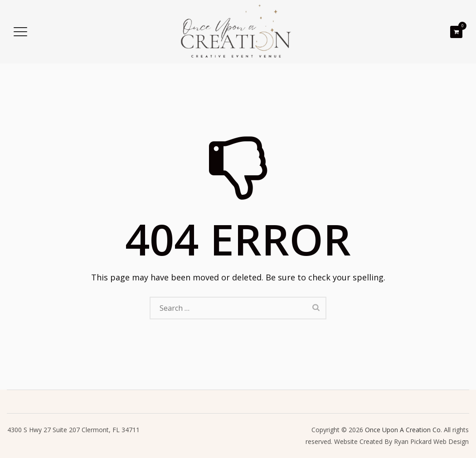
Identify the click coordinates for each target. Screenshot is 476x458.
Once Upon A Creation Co (403, 430)
